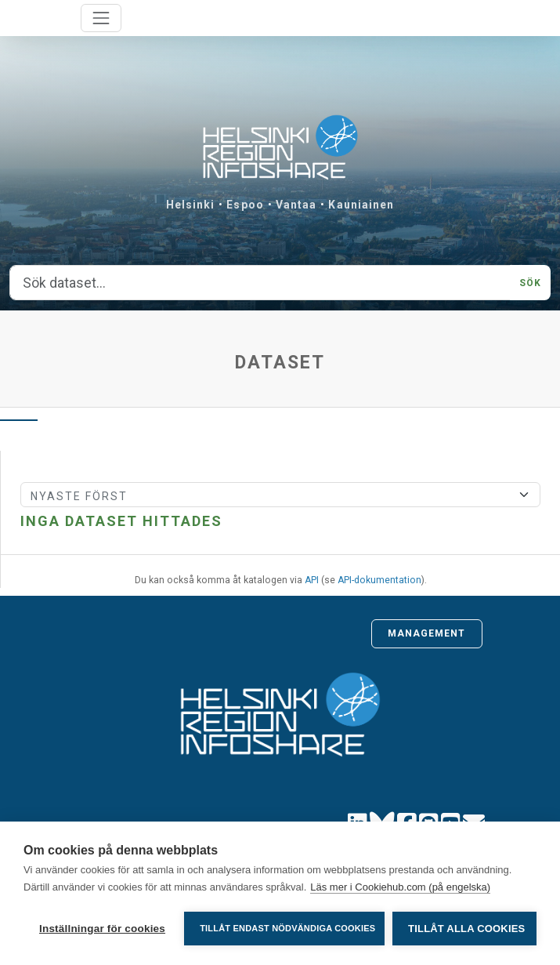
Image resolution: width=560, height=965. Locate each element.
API (312, 580)
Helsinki (191, 205)
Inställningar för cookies (102, 929)
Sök (530, 283)
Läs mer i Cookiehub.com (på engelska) (400, 887)
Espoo (245, 205)
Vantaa (296, 205)
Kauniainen (361, 205)
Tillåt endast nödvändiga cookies (287, 928)
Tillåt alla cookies (466, 929)
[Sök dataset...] (260, 283)
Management (427, 633)
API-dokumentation (379, 580)
